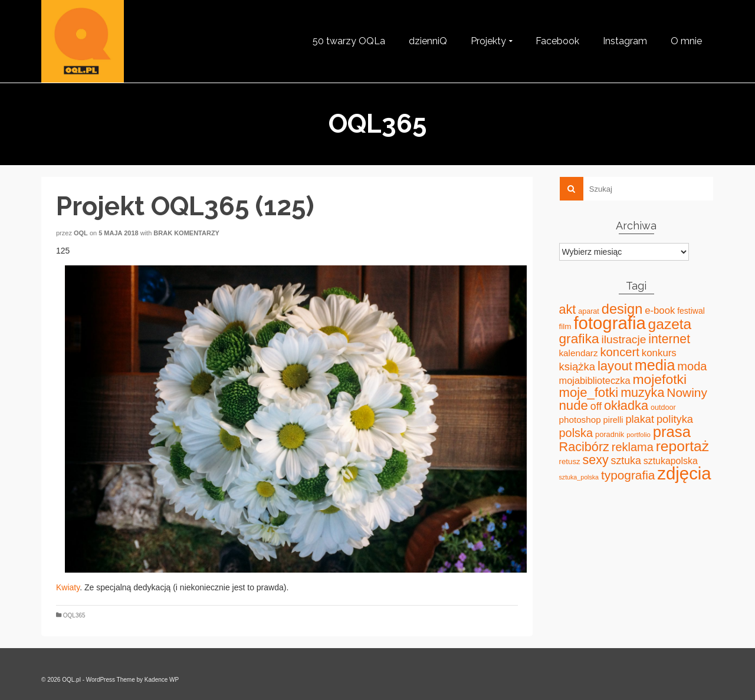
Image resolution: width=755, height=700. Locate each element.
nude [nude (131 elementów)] (574, 405)
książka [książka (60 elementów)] (577, 367)
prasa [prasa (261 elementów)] (672, 432)
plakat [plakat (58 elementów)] (640, 419)
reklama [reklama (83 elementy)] (633, 447)
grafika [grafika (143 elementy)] (579, 339)
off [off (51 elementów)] (596, 406)
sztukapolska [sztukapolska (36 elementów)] (671, 461)
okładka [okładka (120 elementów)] (626, 405)
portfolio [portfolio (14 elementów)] (639, 435)
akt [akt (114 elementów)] (568, 310)
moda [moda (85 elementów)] (692, 366)
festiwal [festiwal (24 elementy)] (691, 311)
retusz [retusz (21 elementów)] (570, 461)
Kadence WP (162, 680)
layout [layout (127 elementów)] (615, 366)
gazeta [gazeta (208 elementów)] (670, 324)
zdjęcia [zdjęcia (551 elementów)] (684, 473)
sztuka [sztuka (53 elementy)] (626, 461)
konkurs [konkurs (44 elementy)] (659, 353)
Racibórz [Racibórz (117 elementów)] (584, 447)
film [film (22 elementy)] (565, 326)
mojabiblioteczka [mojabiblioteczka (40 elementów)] (595, 380)
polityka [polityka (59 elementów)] (675, 419)
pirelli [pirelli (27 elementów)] (613, 420)
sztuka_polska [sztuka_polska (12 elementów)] (579, 477)
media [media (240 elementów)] (655, 365)
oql (81, 233)
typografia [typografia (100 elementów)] (628, 475)
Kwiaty (68, 587)
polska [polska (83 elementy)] (576, 433)
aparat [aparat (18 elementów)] (589, 311)
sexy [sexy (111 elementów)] (596, 460)
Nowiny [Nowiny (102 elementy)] (687, 392)
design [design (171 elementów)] (622, 309)
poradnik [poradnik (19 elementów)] (610, 434)
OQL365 (74, 615)
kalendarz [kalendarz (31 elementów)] (579, 353)
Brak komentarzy (186, 233)
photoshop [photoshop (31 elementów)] (580, 420)
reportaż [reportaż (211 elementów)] (682, 446)
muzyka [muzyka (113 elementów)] (642, 393)
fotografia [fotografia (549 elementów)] (609, 323)
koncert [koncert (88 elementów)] (619, 352)
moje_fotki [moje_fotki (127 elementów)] (589, 392)
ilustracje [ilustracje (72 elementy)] (624, 339)
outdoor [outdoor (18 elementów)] (663, 407)
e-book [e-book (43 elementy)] (660, 310)
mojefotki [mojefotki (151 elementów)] (659, 379)
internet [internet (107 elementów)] (669, 339)
